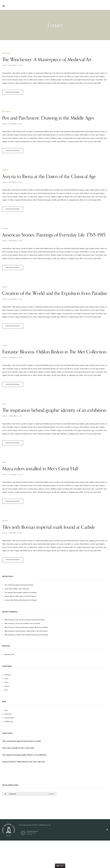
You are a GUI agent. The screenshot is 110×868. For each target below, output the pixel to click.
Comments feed (9, 745)
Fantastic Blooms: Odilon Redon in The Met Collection (21, 624)
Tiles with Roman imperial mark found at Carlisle (53, 554)
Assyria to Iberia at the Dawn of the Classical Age (53, 176)
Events (5, 294)
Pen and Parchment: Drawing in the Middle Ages (53, 118)
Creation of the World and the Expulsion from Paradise (21, 627)
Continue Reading (13, 92)
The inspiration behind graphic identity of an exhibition (21, 620)
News (4, 424)
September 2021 (9, 682)
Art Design (6, 53)
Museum (5, 170)
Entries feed (8, 741)
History (5, 548)
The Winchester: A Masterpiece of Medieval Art (51, 59)
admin (5, 65)
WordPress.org (9, 749)
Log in (6, 738)
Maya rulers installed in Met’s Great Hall (44, 496)
